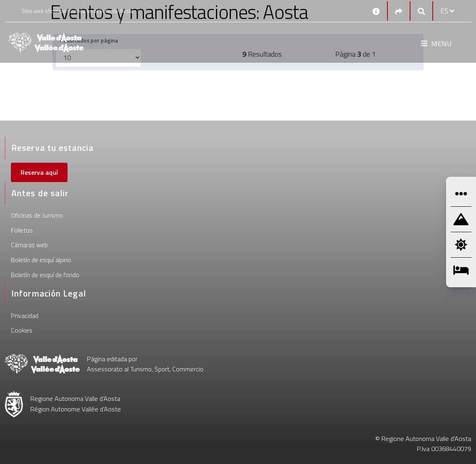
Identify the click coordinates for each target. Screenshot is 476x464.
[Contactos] (376, 11)
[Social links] (399, 11)
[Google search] (421, 11)
